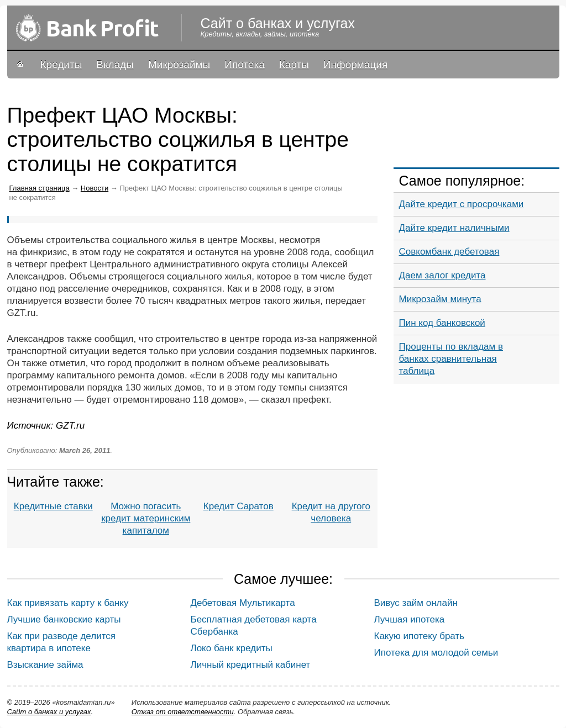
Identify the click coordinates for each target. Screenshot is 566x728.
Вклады (115, 64)
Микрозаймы (179, 64)
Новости (95, 188)
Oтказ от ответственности (183, 712)
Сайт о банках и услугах (49, 712)
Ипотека (244, 64)
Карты (294, 64)
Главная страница (40, 188)
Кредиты (61, 64)
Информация (355, 64)
